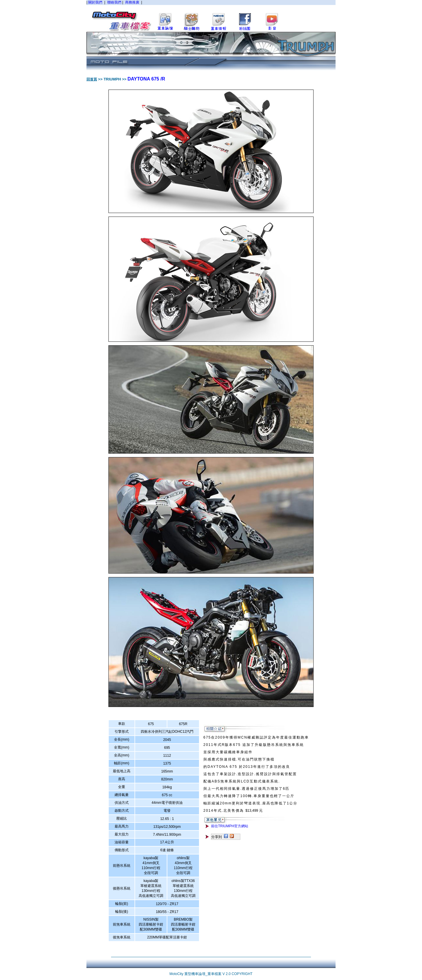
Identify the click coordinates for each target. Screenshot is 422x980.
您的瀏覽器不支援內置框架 (211, 16)
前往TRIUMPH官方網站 (230, 826)
